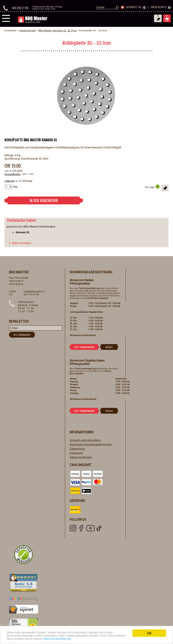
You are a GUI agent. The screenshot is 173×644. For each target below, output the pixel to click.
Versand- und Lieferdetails (85, 440)
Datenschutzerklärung (100, 639)
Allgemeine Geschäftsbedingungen (91, 444)
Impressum (76, 453)
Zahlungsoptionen (81, 457)
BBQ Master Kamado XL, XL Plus (58, 31)
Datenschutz (77, 449)
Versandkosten (12, 174)
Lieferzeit (9, 181)
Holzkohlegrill (28, 31)
